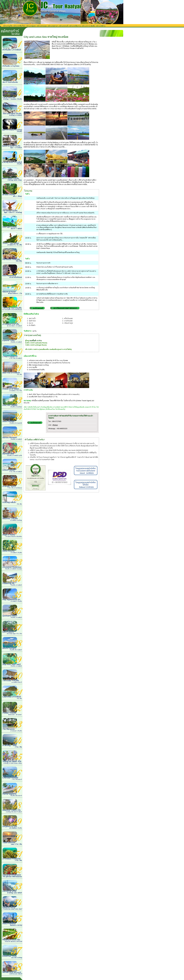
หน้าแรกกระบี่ (64, 26)
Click (53, 460)
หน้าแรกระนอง (42, 26)
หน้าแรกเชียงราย (75, 26)
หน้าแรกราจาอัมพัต (88, 26)
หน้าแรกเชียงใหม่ (19, 26)
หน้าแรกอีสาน (101, 26)
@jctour (55, 425)
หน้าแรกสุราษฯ (53, 26)
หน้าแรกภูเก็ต (8, 26)
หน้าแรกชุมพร (31, 26)
